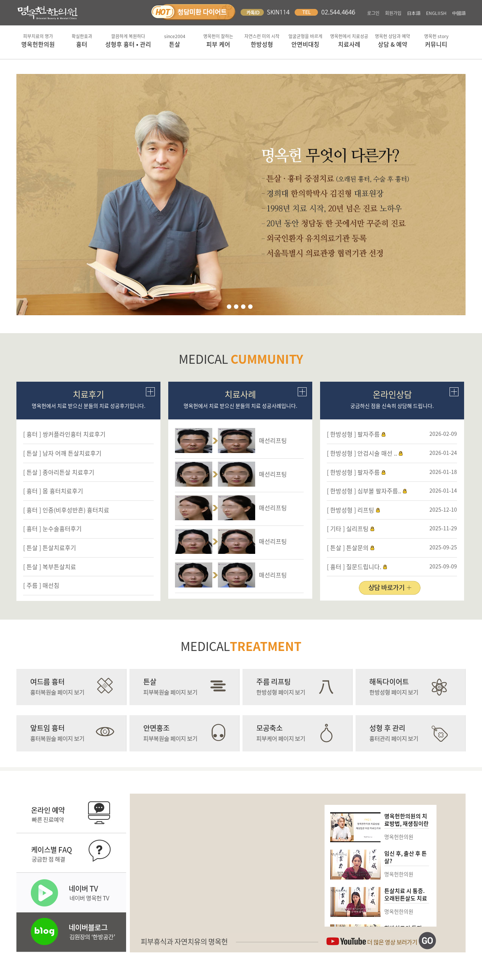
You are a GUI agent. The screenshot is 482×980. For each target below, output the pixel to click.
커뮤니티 (436, 41)
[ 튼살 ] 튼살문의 (348, 548)
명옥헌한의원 (38, 41)
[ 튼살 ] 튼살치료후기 (50, 548)
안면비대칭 (305, 41)
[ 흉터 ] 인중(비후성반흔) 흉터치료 (66, 510)
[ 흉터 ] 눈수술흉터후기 (52, 528)
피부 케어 (218, 41)
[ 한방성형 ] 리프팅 (350, 510)
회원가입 (393, 13)
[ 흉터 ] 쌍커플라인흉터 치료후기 (64, 434)
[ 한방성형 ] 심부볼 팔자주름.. (364, 491)
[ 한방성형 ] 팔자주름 (353, 434)
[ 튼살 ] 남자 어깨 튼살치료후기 (62, 453)
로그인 (373, 13)
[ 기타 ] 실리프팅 (348, 528)
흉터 (82, 41)
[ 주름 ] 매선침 (41, 585)
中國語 (459, 13)
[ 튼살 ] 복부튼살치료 (50, 567)
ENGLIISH (436, 13)
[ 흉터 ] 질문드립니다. (354, 567)
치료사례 (349, 41)
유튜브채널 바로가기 (381, 941)
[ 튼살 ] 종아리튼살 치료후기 (59, 472)
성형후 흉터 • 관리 (128, 41)
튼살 (175, 41)
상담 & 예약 (393, 41)
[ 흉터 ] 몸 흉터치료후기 (53, 491)
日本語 (414, 13)
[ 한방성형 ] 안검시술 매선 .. (362, 453)
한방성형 (262, 41)
